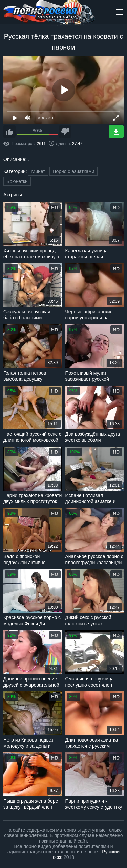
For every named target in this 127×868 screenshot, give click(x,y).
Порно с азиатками (73, 171)
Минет (38, 171)
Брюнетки (17, 181)
